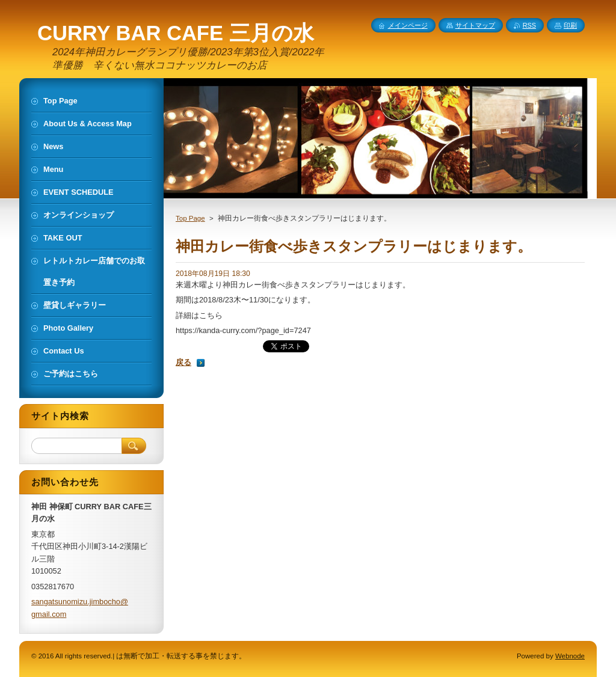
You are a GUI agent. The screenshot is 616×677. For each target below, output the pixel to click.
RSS (529, 25)
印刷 (570, 25)
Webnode (570, 656)
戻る (183, 362)
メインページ (408, 25)
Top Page (190, 218)
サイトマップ (475, 25)
